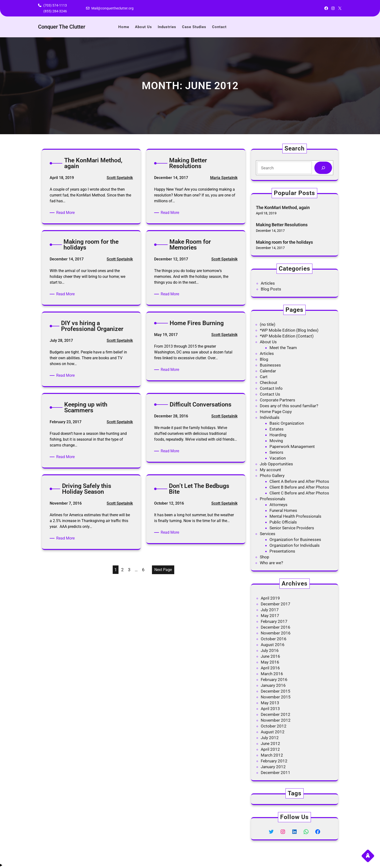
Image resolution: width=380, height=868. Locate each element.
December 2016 (276, 627)
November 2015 (276, 697)
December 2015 (276, 691)
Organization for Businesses (295, 540)
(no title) (268, 324)
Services (268, 534)
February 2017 (274, 621)
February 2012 (274, 761)
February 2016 (274, 680)
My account (270, 470)
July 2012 (270, 738)
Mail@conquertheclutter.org (112, 8)
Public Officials (283, 522)
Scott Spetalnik (120, 178)
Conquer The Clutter (62, 27)
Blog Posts (271, 289)
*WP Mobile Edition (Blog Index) (289, 330)
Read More (66, 213)
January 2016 (273, 685)
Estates (277, 429)
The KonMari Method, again (283, 207)
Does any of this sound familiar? (289, 406)
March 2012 (272, 755)
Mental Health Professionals (295, 516)
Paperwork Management (292, 446)
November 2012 (276, 720)
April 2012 (270, 749)
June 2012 (270, 743)
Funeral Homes (283, 510)
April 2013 (270, 709)
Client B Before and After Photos (299, 487)
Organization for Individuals (295, 545)
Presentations (282, 551)
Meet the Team (283, 348)
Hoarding (278, 435)
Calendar (268, 371)
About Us (268, 342)
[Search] (323, 168)
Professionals (273, 499)
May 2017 (270, 616)
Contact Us (270, 394)
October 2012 (274, 726)
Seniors (276, 452)
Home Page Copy (276, 412)
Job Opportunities (276, 464)
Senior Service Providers (292, 528)
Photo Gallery (272, 476)
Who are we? (271, 563)
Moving (276, 441)
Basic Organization (287, 423)
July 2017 (270, 610)
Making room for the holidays (284, 242)
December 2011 (276, 773)
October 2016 (274, 639)
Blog (264, 359)
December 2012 (276, 714)
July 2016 (270, 650)
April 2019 (270, 598)
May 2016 (270, 662)
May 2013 (270, 703)
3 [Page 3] (129, 570)
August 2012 (273, 732)
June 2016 (270, 656)
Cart (264, 377)
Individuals (270, 417)
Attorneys (278, 505)
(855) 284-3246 (55, 11)
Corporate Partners (277, 400)
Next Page (163, 570)
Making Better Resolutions (282, 225)
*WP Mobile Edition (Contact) (287, 336)
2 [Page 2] (122, 570)
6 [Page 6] (143, 570)
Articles (268, 283)
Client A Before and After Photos (299, 481)
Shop (265, 557)
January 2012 (273, 767)
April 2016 (270, 668)
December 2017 (276, 604)
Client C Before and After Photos (299, 493)
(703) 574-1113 (55, 5)
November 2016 (276, 633)
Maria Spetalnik (224, 178)
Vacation (278, 458)
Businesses (270, 365)
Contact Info (271, 388)
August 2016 (273, 645)
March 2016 (272, 674)
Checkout (269, 383)
